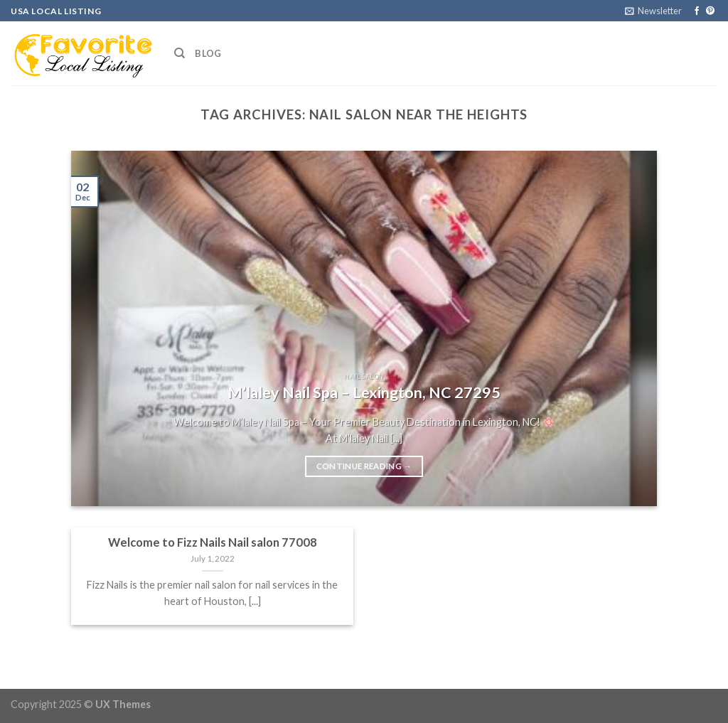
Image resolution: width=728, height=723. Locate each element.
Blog (208, 53)
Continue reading (364, 466)
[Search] (180, 53)
